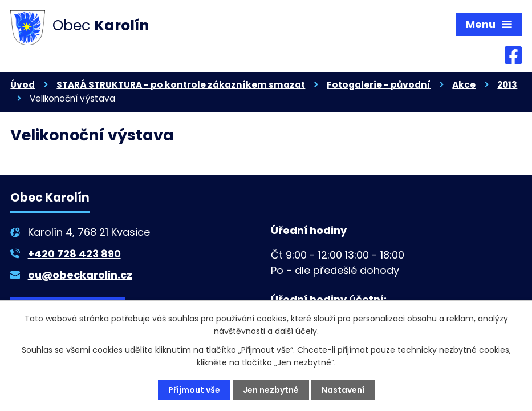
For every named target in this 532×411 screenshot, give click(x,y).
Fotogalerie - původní (379, 85)
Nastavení (343, 390)
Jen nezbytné (271, 390)
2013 (507, 85)
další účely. (297, 331)
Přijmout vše (194, 390)
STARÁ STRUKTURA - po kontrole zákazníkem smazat (181, 85)
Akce (464, 85)
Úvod (23, 85)
